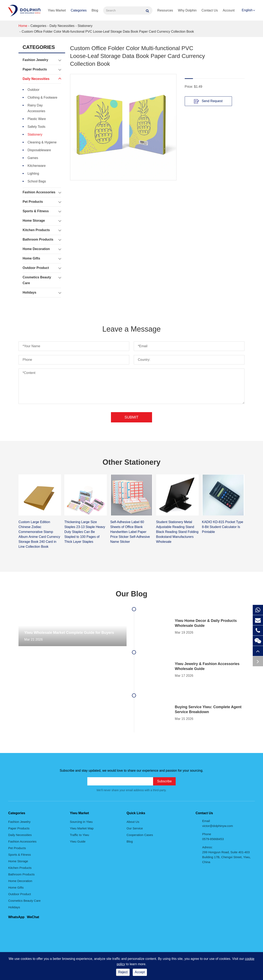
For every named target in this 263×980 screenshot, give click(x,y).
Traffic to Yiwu (79, 835)
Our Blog (131, 594)
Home (23, 26)
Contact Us (210, 10)
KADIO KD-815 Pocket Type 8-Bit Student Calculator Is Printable (223, 527)
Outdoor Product (42, 268)
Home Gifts (42, 258)
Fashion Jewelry (42, 60)
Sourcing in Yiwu (81, 822)
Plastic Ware (37, 119)
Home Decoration (42, 249)
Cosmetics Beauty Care (42, 279)
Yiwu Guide (78, 841)
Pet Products (42, 202)
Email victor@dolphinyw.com (217, 823)
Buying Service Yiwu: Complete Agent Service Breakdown (208, 709)
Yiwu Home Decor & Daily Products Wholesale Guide (206, 623)
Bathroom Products (42, 240)
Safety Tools (36, 127)
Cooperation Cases (140, 835)
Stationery (85, 26)
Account (229, 10)
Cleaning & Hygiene (42, 142)
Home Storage (42, 221)
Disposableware (39, 150)
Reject (123, 972)
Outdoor (33, 90)
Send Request (208, 101)
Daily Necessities (62, 26)
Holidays (42, 293)
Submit (131, 417)
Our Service (135, 828)
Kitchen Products (42, 230)
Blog (95, 10)
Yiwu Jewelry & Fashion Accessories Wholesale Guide (207, 666)
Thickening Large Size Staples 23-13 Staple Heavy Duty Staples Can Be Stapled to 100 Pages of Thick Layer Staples (85, 532)
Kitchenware (37, 166)
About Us (133, 822)
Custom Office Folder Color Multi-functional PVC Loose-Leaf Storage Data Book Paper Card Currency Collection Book (108, 32)
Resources (165, 10)
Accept (140, 972)
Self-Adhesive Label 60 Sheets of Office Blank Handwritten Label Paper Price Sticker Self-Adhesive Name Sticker (130, 532)
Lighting (33, 174)
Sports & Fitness (42, 211)
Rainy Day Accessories (36, 108)
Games (33, 158)
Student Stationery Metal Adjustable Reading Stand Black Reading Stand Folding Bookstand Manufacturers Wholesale (177, 532)
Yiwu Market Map (82, 828)
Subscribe (164, 781)
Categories (79, 10)
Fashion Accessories (42, 192)
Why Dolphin (187, 10)
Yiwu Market (57, 10)
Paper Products (42, 69)
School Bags (37, 181)
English (247, 10)
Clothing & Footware (42, 97)
